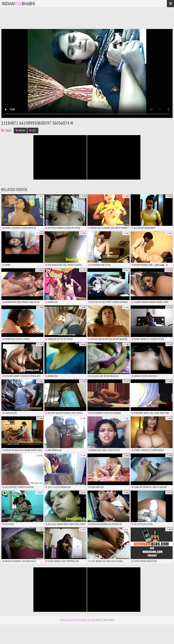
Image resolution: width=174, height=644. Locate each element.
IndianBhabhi (18, 3)
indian (20, 130)
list (33, 130)
